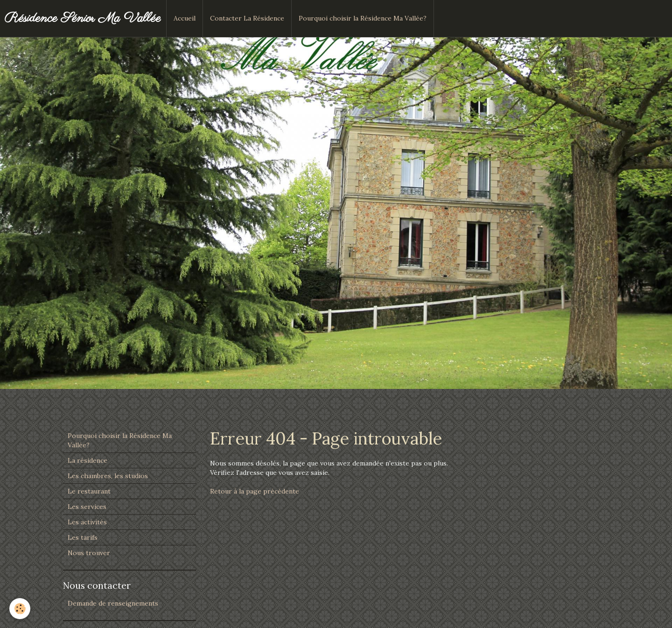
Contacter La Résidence (247, 18)
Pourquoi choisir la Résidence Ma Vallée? (363, 18)
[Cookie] (20, 609)
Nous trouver (89, 553)
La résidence (87, 460)
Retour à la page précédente (255, 491)
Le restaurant (89, 491)
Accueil (185, 18)
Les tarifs (83, 537)
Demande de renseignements (113, 603)
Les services (87, 507)
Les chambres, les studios (108, 476)
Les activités (87, 522)
